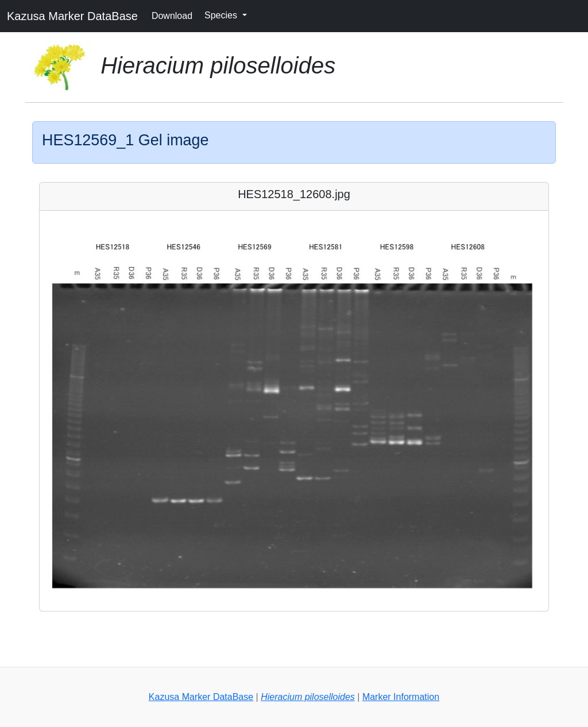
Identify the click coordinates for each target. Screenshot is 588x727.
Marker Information (401, 697)
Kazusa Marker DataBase (72, 16)
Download (172, 16)
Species (222, 15)
